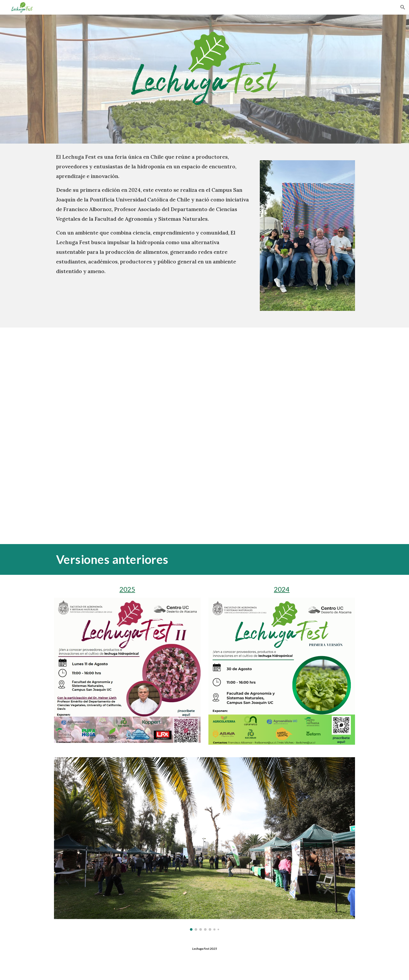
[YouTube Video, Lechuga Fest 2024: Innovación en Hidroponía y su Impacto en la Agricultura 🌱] (204, 436)
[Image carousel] (204, 844)
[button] (403, 7)
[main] (153, 214)
